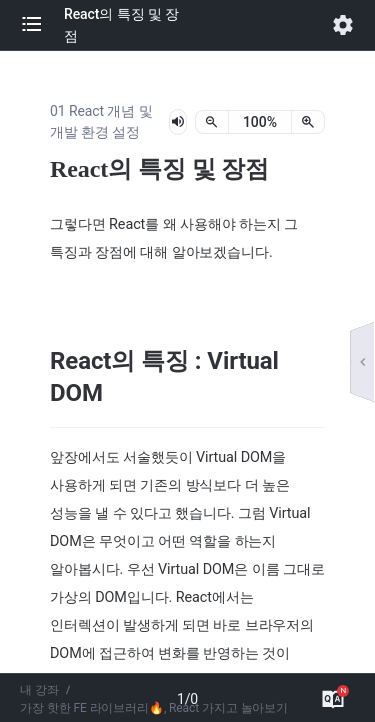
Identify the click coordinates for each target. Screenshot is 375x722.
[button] (42, 25)
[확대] (308, 122)
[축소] (212, 122)
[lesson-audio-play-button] (178, 122)
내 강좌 (39, 690)
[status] (260, 122)
